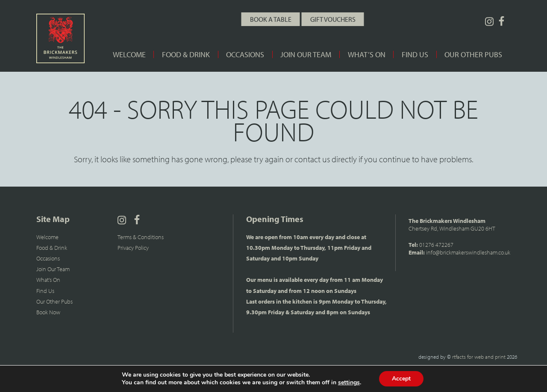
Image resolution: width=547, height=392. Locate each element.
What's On (48, 280)
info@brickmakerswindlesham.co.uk (468, 252)
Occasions (245, 54)
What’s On (367, 54)
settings (349, 383)
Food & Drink (186, 54)
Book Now (48, 312)
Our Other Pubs (473, 54)
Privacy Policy (133, 248)
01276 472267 (436, 245)
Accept (401, 379)
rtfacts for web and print (479, 357)
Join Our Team (306, 54)
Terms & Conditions (141, 237)
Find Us (415, 54)
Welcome (129, 54)
